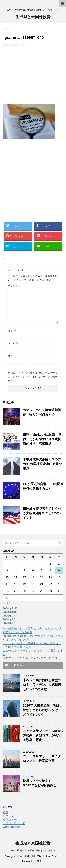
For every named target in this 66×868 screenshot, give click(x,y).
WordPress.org (12, 827)
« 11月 (7, 603)
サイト (12, 356)
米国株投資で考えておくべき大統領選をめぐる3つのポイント (43, 513)
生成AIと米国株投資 (33, 17)
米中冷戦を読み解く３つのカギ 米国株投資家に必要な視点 (42, 464)
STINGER (39, 861)
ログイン (8, 816)
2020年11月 (10, 608)
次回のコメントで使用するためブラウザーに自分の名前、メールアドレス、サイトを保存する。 (33, 377)
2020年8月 (9, 620)
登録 (5, 812)
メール (13, 343)
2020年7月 (9, 623)
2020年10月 (10, 612)
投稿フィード (11, 820)
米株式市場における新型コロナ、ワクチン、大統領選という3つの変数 (42, 685)
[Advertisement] (33, 75)
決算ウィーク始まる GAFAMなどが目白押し (32, 658)
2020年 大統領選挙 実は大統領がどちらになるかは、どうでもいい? (43, 710)
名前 (12, 331)
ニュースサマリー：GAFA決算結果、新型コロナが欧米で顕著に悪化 (43, 735)
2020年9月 (9, 616)
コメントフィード (14, 823)
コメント (14, 286)
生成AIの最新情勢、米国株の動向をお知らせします (33, 851)
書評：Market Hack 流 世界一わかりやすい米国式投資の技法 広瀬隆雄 (42, 439)
